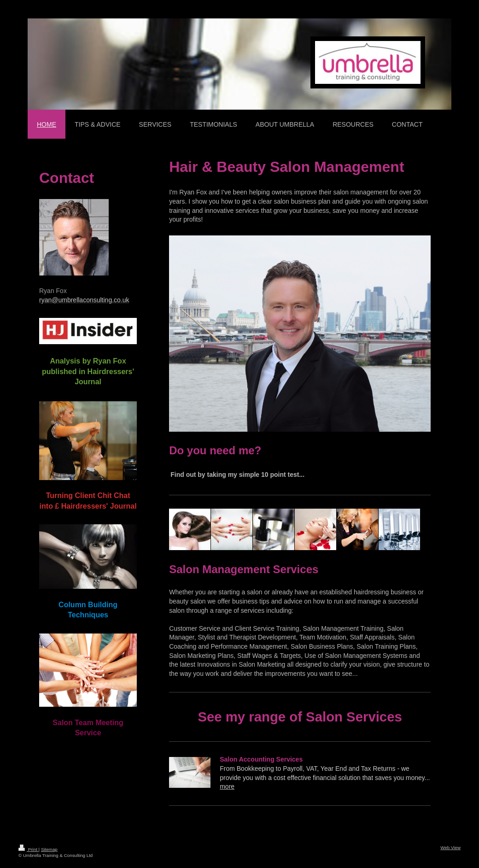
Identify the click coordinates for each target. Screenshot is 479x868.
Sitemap (49, 849)
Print (29, 849)
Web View (450, 847)
